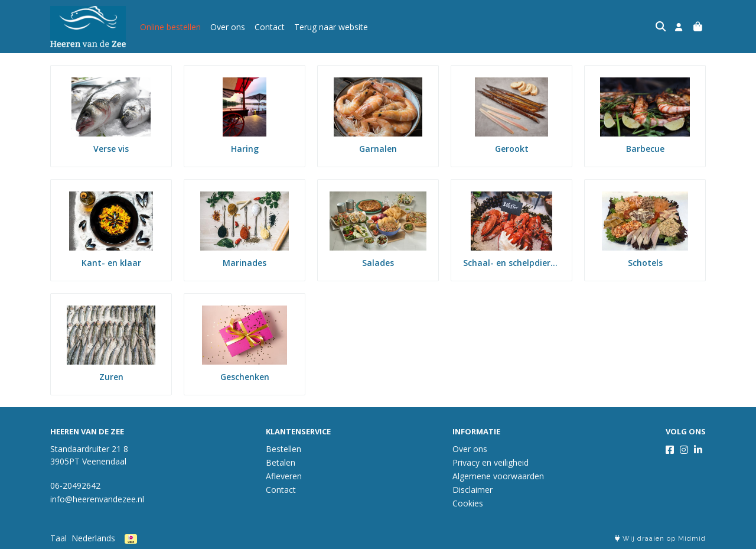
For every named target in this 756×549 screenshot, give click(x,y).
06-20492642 (75, 485)
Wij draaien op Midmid (660, 539)
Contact (270, 27)
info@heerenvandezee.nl (97, 499)
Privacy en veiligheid (491, 462)
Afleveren (284, 476)
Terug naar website (331, 27)
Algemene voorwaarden (498, 476)
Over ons (228, 27)
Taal (58, 538)
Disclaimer (472, 490)
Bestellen (283, 449)
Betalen (281, 462)
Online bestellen (170, 27)
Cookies (468, 503)
